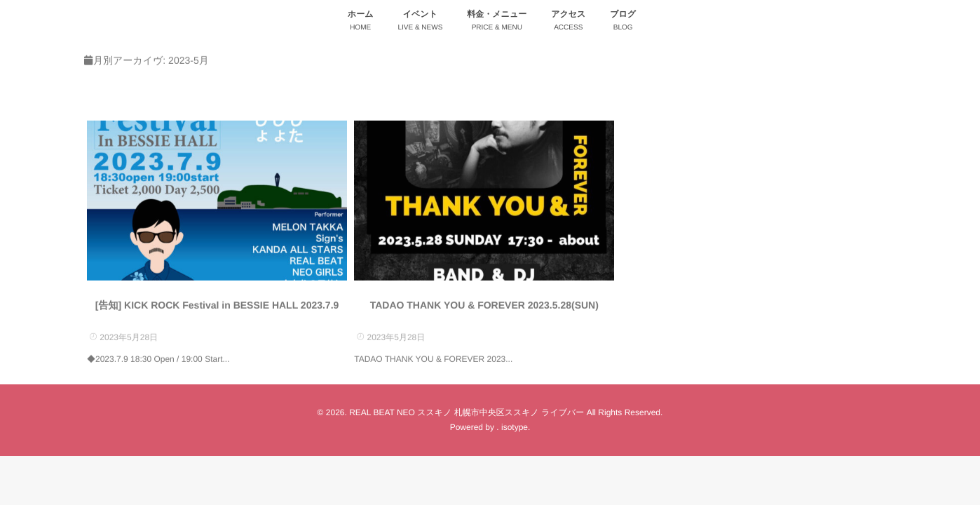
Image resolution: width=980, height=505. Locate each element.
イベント (420, 22)
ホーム (361, 22)
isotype (515, 427)
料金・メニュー (497, 22)
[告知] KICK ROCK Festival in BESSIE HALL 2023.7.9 (217, 305)
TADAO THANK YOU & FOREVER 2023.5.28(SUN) (484, 305)
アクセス (568, 22)
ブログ (623, 22)
